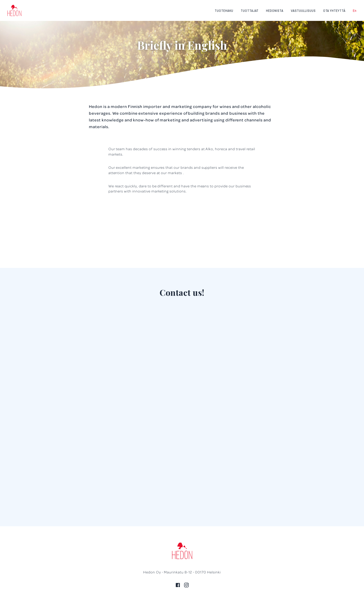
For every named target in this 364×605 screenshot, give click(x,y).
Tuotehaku (224, 11)
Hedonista (275, 11)
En (355, 11)
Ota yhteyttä (334, 11)
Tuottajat (250, 11)
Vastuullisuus (303, 11)
